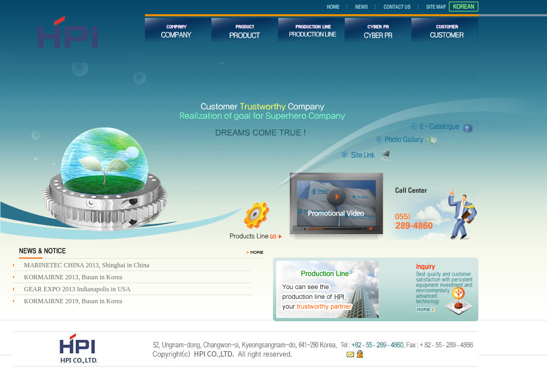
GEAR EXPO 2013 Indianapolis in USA (77, 289)
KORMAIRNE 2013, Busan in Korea (73, 277)
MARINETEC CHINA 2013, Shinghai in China (87, 265)
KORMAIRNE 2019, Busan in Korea (73, 301)
